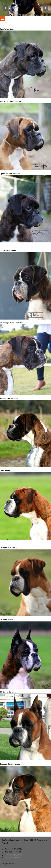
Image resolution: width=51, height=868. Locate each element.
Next (46, 8)
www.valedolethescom (13, 858)
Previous (5, 8)
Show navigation (3, 19)
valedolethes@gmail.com (14, 855)
